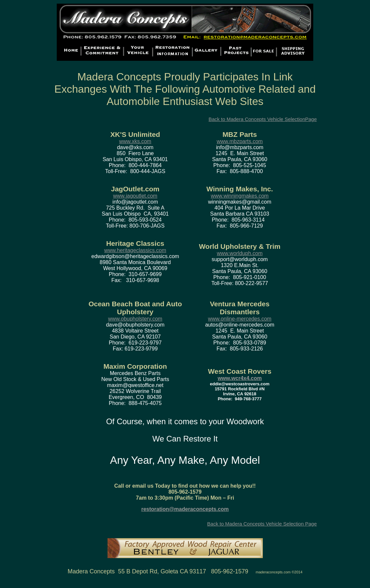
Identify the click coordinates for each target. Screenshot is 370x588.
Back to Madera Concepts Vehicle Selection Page (262, 524)
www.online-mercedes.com (240, 319)
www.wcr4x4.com (240, 378)
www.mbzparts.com (240, 141)
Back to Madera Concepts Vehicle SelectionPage (262, 119)
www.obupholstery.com (135, 319)
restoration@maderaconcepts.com (185, 509)
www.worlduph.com (240, 253)
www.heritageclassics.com (135, 250)
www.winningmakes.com (240, 196)
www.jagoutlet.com (135, 196)
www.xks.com (135, 141)
